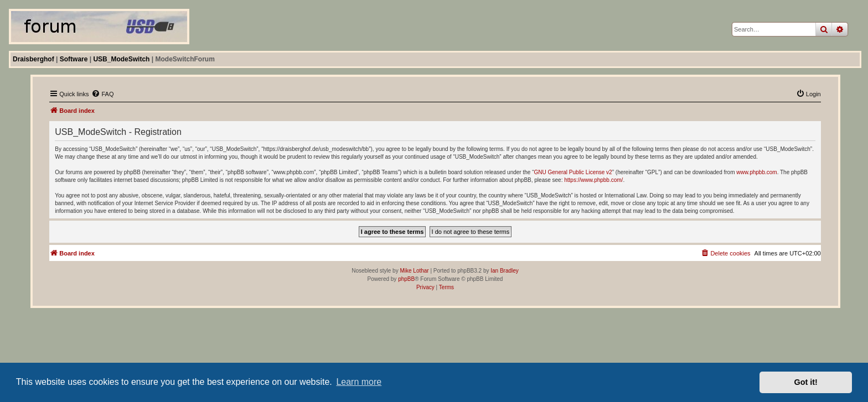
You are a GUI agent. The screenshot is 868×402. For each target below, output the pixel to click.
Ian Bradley (505, 271)
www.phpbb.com (756, 172)
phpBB (406, 279)
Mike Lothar (414, 271)
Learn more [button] (359, 382)
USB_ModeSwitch (121, 59)
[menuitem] (102, 94)
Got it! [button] (806, 382)
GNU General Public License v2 (573, 172)
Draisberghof (33, 59)
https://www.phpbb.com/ (593, 180)
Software (74, 59)
